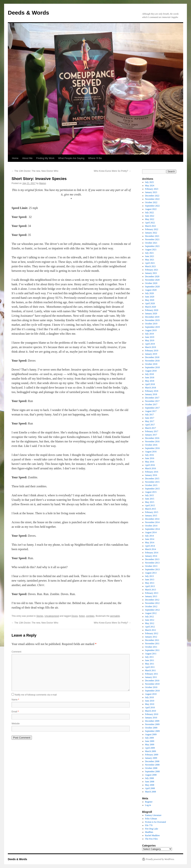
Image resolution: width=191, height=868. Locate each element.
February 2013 (152, 593)
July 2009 (149, 738)
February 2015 (152, 512)
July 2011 (149, 657)
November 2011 (152, 644)
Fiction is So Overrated (156, 822)
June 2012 (150, 620)
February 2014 (152, 553)
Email (15, 712)
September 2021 (152, 246)
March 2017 (151, 428)
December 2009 (152, 721)
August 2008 (151, 775)
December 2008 (152, 761)
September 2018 (152, 367)
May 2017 (150, 421)
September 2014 (152, 529)
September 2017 (152, 408)
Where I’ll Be (95, 158)
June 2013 (150, 580)
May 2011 (150, 664)
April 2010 (150, 707)
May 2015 (150, 502)
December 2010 (152, 681)
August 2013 (151, 573)
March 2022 (151, 226)
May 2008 (150, 785)
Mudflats (149, 832)
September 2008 (152, 771)
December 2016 (152, 438)
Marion (43, 183)
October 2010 (151, 687)
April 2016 (150, 465)
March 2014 (151, 549)
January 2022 (151, 233)
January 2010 (151, 718)
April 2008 (150, 788)
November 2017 (152, 401)
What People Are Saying (71, 158)
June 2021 (150, 256)
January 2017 (151, 435)
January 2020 (151, 314)
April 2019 (150, 344)
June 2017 (150, 418)
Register (149, 802)
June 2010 (150, 701)
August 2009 (151, 734)
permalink (115, 616)
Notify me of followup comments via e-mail (36, 695)
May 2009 (150, 745)
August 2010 (151, 694)
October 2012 (151, 606)
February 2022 (152, 229)
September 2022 (152, 206)
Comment (16, 652)
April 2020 (150, 303)
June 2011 (150, 660)
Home (15, 158)
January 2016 (151, 475)
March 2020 (151, 307)
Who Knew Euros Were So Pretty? (112, 171)
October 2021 (151, 243)
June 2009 (150, 741)
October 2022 (151, 202)
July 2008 (149, 778)
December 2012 (152, 600)
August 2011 (151, 654)
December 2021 (152, 236)
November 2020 (152, 280)
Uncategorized (52, 616)
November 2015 (152, 482)
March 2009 (151, 751)
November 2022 (152, 199)
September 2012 (152, 610)
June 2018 (150, 378)
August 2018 (151, 371)
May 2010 (150, 704)
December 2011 (152, 640)
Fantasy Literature (153, 815)
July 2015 (149, 495)
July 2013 (149, 576)
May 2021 (150, 260)
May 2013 (150, 583)
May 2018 (150, 381)
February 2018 (152, 391)
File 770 (149, 825)
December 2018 (152, 357)
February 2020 (152, 310)
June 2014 (150, 539)
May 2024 (150, 186)
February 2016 (152, 472)
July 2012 (149, 617)
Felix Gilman (151, 819)
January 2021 (151, 273)
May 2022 (150, 219)
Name (15, 700)
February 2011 (152, 674)
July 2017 (149, 415)
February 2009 (152, 755)
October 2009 (151, 728)
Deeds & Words (28, 13)
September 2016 (152, 448)
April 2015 (150, 505)
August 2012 (151, 613)
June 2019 (150, 337)
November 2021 (152, 239)
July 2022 (149, 213)
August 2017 (151, 411)
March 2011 (151, 670)
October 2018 (151, 364)
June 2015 (150, 499)
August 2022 (151, 209)
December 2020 (152, 276)
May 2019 (150, 340)
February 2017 (152, 431)
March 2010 (151, 711)
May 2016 (150, 462)
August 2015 (151, 492)
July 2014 (149, 536)
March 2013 (151, 590)
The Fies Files (151, 839)
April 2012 (150, 627)
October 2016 (151, 445)
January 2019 (151, 354)
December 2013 (152, 559)
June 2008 (150, 782)
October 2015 (151, 485)
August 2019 (151, 330)
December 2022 (152, 196)
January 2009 (151, 758)
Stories (40, 616)
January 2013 (151, 596)
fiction (82, 616)
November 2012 (152, 603)
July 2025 (149, 182)
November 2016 (152, 441)
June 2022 (150, 216)
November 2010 (152, 684)
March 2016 (151, 468)
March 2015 (151, 509)
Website (16, 724)
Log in (148, 805)
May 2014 (150, 542)
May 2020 (150, 300)
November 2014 (152, 522)
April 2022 (150, 223)
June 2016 (150, 458)
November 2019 (152, 320)
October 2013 (151, 566)
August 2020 (151, 290)
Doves (75, 616)
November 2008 (152, 765)
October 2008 (151, 768)
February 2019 (152, 351)
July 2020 (149, 293)
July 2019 (149, 334)
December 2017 (152, 398)
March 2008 (151, 792)
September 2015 (152, 489)
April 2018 (150, 384)
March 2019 (151, 347)
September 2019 (152, 327)
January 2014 (151, 556)
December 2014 (152, 519)
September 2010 (152, 691)
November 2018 (152, 361)
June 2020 (150, 297)
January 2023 (151, 192)
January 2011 (151, 677)
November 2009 (152, 724)
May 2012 (150, 623)
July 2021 (149, 253)
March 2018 (151, 388)
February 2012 (152, 633)
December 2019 (152, 317)
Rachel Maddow (152, 835)
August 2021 (151, 250)
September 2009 (152, 731)
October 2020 (151, 283)
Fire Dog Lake (152, 829)
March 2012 (151, 630)
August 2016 (151, 452)
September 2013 (152, 569)
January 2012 (151, 637)
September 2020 (152, 287)
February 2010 (152, 714)
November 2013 (152, 563)
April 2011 (150, 667)
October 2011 (151, 647)
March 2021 (151, 266)
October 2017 (151, 404)
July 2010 (149, 697)
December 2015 (152, 479)
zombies (90, 616)
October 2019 (151, 324)
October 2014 (151, 526)
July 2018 (149, 374)
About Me (27, 158)
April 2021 (150, 263)
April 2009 (150, 748)
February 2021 (152, 270)
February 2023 (152, 189)
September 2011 (152, 650)
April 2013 (150, 586)
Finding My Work (45, 158)
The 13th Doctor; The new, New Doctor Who (35, 171)
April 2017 (150, 425)
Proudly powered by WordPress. (160, 859)
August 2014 (151, 532)
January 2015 (151, 516)
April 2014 (150, 546)
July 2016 (149, 455)
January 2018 (151, 394)
